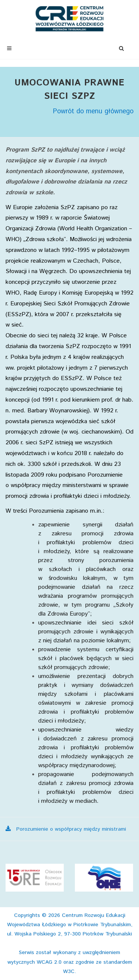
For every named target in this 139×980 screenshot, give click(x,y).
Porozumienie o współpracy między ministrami (66, 829)
